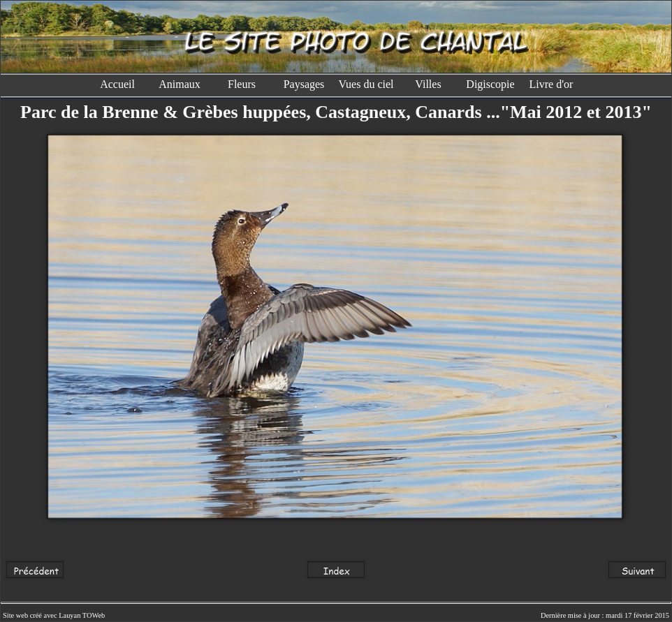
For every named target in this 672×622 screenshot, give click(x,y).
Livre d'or (553, 84)
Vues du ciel (366, 84)
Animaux (180, 84)
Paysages (304, 84)
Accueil (117, 84)
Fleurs (242, 84)
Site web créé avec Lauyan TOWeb (54, 615)
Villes (428, 84)
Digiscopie (490, 84)
